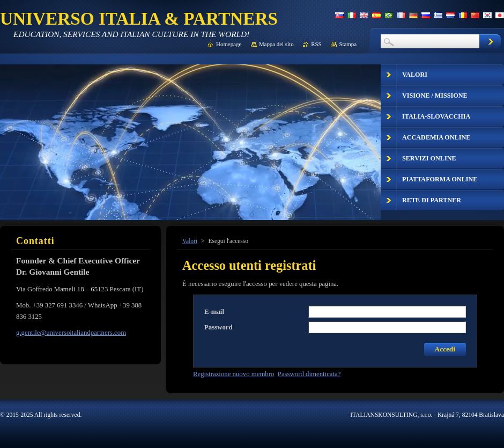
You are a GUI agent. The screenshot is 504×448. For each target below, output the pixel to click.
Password (218, 327)
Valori (190, 241)
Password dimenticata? (309, 374)
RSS (316, 44)
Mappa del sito (276, 44)
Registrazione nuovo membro (234, 374)
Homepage (229, 44)
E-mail (214, 312)
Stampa (348, 44)
